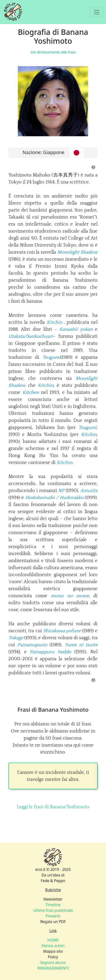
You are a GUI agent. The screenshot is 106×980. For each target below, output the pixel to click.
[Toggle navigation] (97, 12)
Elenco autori (53, 946)
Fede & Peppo (53, 881)
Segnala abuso (53, 962)
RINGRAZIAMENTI (53, 968)
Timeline (53, 905)
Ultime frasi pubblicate (53, 910)
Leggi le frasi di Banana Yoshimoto (53, 807)
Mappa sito (53, 951)
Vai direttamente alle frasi (53, 52)
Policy (53, 957)
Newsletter (53, 899)
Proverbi (53, 916)
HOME (53, 940)
